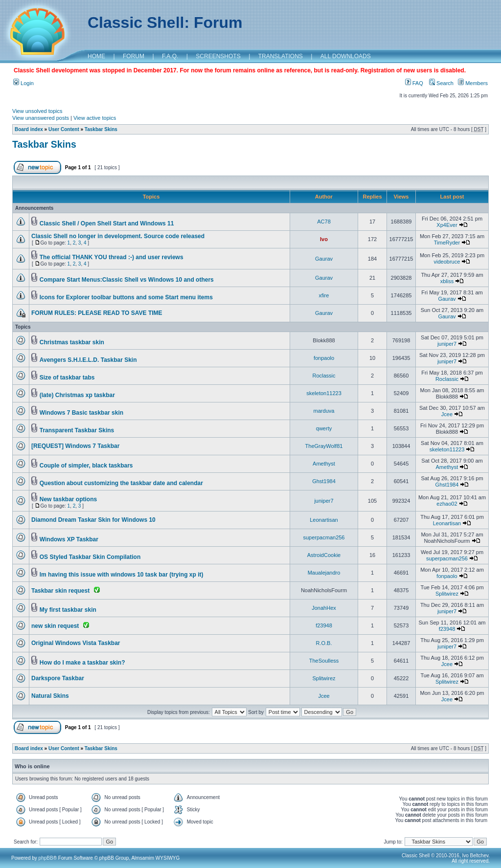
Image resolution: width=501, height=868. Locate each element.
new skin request (55, 626)
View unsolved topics (37, 111)
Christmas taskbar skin (72, 342)
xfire (324, 295)
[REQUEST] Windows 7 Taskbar (75, 446)
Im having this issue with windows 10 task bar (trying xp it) (122, 575)
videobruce (447, 262)
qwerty (324, 428)
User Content (64, 129)
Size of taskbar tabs (67, 378)
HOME (96, 56)
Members (473, 83)
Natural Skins (50, 696)
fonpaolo (324, 358)
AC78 (324, 222)
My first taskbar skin (68, 610)
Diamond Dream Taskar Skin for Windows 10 (93, 520)
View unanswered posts (41, 118)
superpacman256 (324, 537)
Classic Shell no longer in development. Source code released (118, 236)
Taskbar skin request (60, 591)
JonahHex (324, 608)
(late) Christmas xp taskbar (77, 395)
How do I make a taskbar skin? (82, 663)
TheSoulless (324, 661)
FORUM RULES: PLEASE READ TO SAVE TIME (97, 313)
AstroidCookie (324, 555)
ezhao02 (447, 504)
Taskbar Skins (101, 129)
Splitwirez (447, 594)
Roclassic (324, 376)
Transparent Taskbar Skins (77, 430)
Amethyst (324, 464)
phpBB (46, 858)
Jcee (447, 414)
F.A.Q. (170, 56)
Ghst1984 (324, 481)
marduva (324, 411)
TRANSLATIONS (281, 56)
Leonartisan (324, 520)
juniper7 (447, 344)
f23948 (324, 625)
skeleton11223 (324, 393)
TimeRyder (447, 243)
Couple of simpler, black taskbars (86, 466)
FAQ (414, 83)
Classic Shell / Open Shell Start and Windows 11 (107, 223)
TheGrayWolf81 (324, 446)
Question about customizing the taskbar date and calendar (121, 483)
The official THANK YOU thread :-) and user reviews (112, 257)
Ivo (324, 239)
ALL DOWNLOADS (346, 56)
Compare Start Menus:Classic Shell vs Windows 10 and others (127, 280)
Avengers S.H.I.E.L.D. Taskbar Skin (88, 360)
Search (441, 83)
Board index (29, 129)
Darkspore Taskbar (58, 678)
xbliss (447, 281)
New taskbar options (68, 499)
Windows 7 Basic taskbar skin (81, 413)
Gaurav (324, 259)
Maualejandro (324, 573)
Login (23, 83)
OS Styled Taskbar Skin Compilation (90, 557)
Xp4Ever (447, 225)
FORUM (134, 56)
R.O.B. (324, 643)
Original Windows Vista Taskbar (76, 643)
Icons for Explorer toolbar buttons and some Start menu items (126, 297)
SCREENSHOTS (218, 56)
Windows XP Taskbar (69, 539)
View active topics (95, 118)
